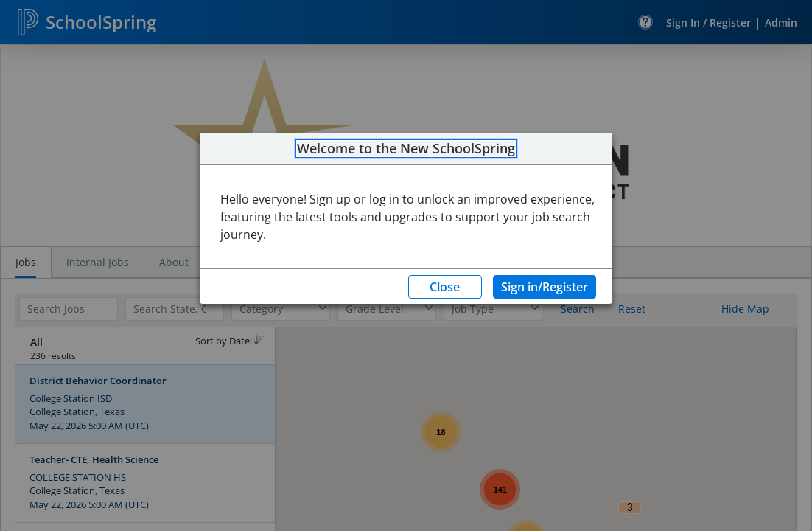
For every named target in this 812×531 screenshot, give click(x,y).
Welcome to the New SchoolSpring (406, 149)
